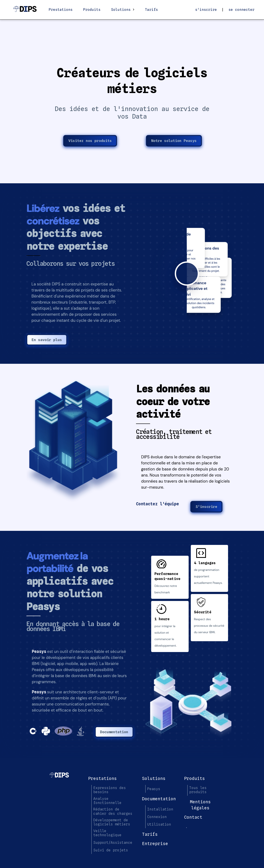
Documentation (114, 732)
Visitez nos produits (90, 141)
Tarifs (151, 10)
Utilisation (159, 824)
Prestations (61, 10)
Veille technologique (107, 833)
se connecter (241, 10)
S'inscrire (206, 507)
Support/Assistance (113, 843)
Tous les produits (198, 790)
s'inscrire (206, 10)
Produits (92, 10)
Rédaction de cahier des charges (113, 811)
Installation (160, 809)
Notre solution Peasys (174, 141)
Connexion (157, 817)
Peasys (39, 651)
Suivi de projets (111, 850)
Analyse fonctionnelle (107, 801)
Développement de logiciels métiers (112, 822)
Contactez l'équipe (157, 504)
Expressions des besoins (110, 790)
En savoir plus (47, 340)
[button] (77, 447)
